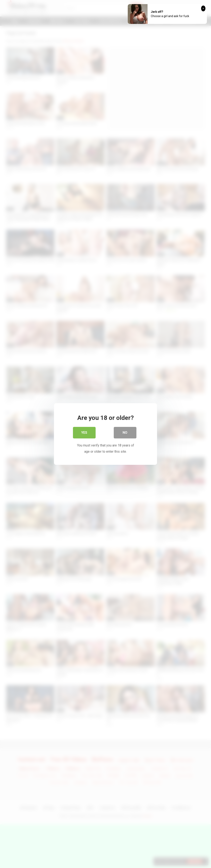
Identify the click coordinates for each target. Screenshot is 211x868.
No (125, 433)
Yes (84, 433)
